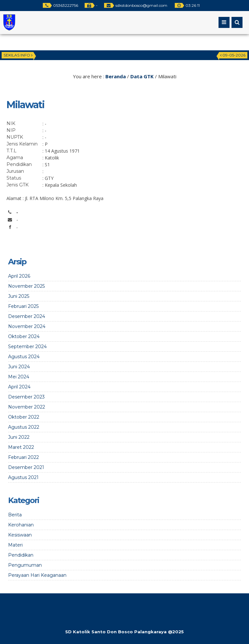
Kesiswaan (20, 535)
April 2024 (19, 387)
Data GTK (142, 76)
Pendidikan (21, 555)
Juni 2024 (19, 367)
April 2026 (19, 276)
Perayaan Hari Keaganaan (37, 575)
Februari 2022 (24, 457)
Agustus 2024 (24, 357)
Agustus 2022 (24, 427)
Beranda (116, 76)
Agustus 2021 (23, 477)
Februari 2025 (23, 306)
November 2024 (27, 326)
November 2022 (27, 407)
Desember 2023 (26, 397)
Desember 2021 (26, 467)
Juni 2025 (19, 296)
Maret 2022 (21, 447)
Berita (15, 515)
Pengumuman (25, 565)
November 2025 (26, 286)
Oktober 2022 (24, 417)
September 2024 (27, 347)
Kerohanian (21, 525)
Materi (15, 545)
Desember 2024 (27, 316)
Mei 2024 (19, 377)
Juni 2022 (19, 437)
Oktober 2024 (24, 336)
